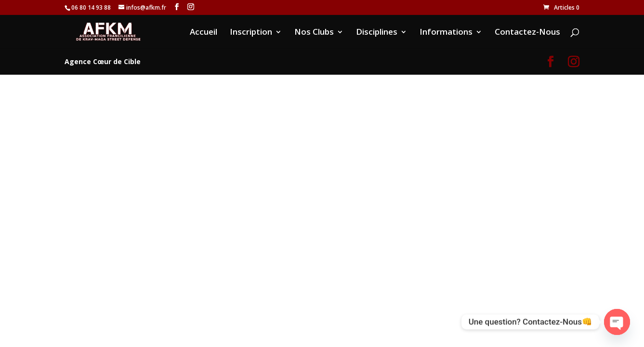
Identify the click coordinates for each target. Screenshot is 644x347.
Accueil (204, 33)
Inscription (251, 33)
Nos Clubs (314, 33)
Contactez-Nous (527, 33)
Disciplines (377, 33)
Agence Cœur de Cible (103, 61)
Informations (446, 33)
